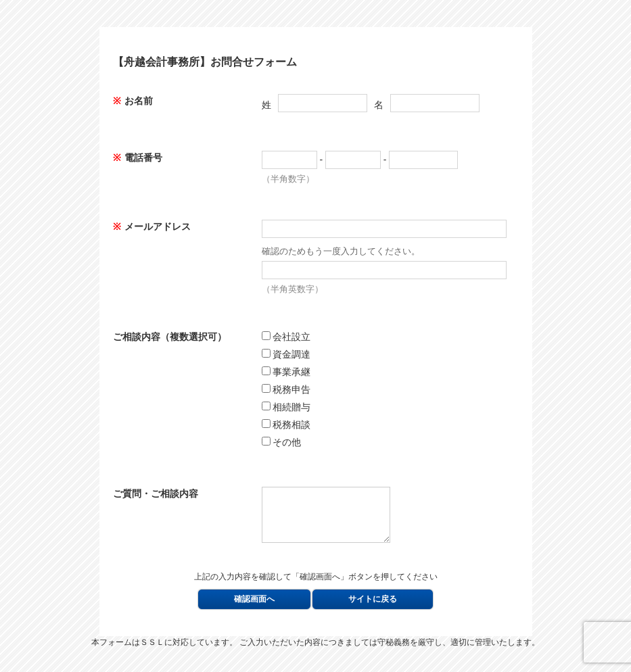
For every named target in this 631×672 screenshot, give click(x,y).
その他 (282, 442)
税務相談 (286, 425)
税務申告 (286, 389)
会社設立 (286, 337)
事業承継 (286, 372)
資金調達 (286, 354)
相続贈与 (286, 407)
